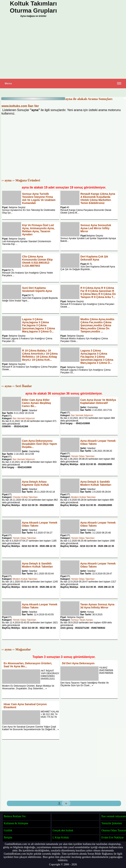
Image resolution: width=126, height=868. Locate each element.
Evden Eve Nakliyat (112, 837)
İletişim (8, 837)
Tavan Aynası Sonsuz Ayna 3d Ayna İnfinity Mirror (97, 606)
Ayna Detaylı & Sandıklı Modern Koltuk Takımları (96, 483)
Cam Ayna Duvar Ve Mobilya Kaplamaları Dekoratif (98, 401)
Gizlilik (8, 830)
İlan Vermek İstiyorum (24, 418)
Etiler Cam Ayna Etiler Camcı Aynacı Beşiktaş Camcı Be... (36, 403)
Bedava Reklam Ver (15, 816)
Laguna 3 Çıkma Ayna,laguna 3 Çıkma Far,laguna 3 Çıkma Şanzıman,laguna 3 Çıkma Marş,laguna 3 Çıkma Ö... (39, 325)
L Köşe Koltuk (61, 837)
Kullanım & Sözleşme (16, 823)
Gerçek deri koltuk (63, 830)
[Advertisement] (63, 49)
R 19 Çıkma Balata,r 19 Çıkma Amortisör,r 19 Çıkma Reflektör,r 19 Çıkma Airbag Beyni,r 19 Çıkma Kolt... (40, 355)
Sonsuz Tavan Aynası (82, 620)
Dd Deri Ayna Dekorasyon (78, 663)
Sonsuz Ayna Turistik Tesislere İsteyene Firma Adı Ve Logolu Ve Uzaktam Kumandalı (39, 198)
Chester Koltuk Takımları (25, 497)
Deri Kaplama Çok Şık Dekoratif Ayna (94, 258)
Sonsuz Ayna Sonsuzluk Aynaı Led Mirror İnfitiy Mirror (96, 228)
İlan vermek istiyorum (114, 816)
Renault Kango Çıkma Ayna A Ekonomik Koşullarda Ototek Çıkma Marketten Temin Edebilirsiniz (98, 198)
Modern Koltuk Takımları (83, 497)
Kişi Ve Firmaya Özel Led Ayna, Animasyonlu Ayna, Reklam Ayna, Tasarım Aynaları (38, 230)
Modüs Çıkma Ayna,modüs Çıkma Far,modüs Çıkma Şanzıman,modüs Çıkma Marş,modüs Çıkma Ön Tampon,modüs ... (97, 325)
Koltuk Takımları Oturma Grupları (33, 7)
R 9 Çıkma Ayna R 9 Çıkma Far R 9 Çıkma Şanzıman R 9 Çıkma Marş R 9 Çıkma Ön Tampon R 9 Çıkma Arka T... (98, 292)
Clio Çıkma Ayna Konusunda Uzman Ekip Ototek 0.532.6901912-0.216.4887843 (37, 261)
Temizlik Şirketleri (112, 823)
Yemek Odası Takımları (83, 456)
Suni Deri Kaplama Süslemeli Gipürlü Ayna (37, 289)
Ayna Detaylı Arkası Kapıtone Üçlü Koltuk (35, 483)
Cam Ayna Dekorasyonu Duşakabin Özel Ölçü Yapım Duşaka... (39, 444)
